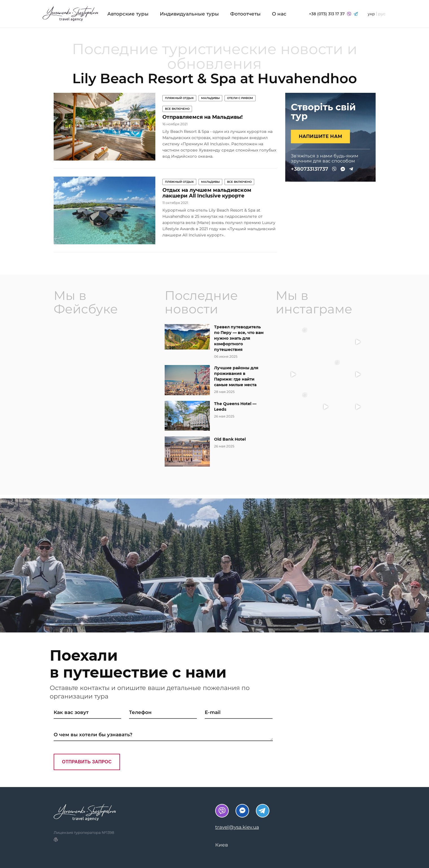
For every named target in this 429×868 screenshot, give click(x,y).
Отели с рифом (240, 98)
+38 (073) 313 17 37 (333, 14)
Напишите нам (321, 136)
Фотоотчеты (245, 14)
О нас (279, 14)
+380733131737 (310, 169)
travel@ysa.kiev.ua (237, 827)
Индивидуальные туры (189, 14)
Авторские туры (128, 14)
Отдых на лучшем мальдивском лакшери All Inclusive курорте (207, 193)
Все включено (177, 109)
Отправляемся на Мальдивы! (202, 117)
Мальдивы (210, 98)
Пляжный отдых (179, 98)
